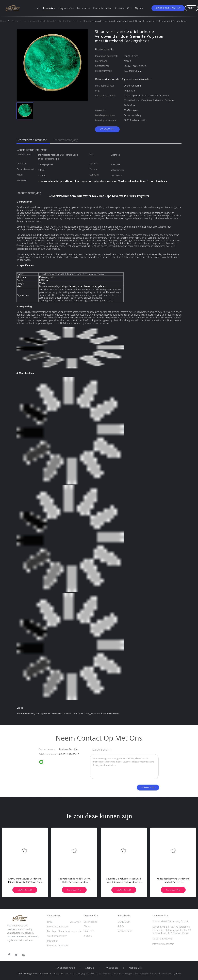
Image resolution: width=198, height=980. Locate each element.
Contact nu (107, 129)
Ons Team (89, 931)
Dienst (87, 926)
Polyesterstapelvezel (58, 945)
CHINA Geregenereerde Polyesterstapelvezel (40, 973)
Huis (37, 8)
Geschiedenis (90, 922)
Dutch (191, 8)
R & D (121, 926)
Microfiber (52, 941)
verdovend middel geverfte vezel (67, 714)
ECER (178, 973)
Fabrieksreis (83, 8)
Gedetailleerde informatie (32, 140)
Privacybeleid (111, 968)
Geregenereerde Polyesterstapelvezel (102, 714)
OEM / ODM (124, 922)
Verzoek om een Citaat (168, 8)
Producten (49, 8)
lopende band (125, 931)
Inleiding (88, 936)
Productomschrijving (66, 140)
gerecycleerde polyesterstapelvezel (34, 714)
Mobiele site (135, 968)
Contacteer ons (123, 8)
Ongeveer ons (66, 8)
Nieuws (139, 8)
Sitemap (90, 968)
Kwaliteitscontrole (102, 8)
